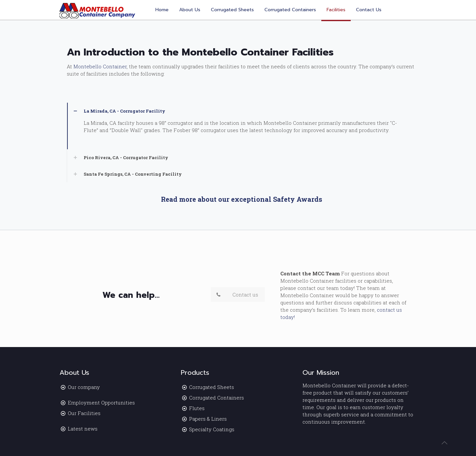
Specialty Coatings (212, 429)
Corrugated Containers (217, 398)
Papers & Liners (208, 419)
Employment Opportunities (101, 403)
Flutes (197, 408)
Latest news (83, 429)
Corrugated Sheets (212, 387)
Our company (84, 387)
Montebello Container (100, 66)
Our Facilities (84, 413)
